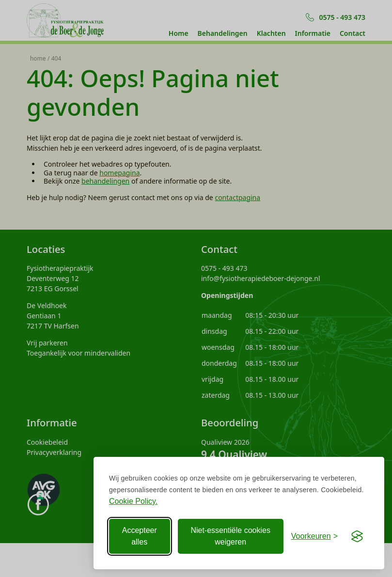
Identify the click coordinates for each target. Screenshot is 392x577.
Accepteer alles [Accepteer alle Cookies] (140, 536)
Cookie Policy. (133, 501)
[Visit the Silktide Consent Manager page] (357, 536)
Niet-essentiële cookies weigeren (230, 536)
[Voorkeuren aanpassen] (314, 536)
